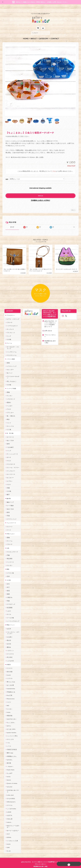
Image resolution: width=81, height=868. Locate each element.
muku (8, 708)
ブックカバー (10, 467)
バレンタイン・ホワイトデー (12, 629)
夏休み (8, 643)
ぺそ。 (8, 739)
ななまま (9, 783)
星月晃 (8, 759)
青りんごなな (10, 678)
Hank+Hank (10, 766)
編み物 (8, 495)
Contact (55, 35)
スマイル (9, 801)
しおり (8, 607)
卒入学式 (9, 653)
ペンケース (10, 558)
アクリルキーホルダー (12, 373)
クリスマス (10, 650)
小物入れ (9, 594)
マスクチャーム (11, 351)
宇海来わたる (10, 688)
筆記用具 (9, 555)
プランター (10, 409)
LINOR (8, 808)
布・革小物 (9, 429)
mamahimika (10, 685)
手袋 (8, 512)
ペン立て (9, 402)
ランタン (9, 392)
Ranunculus (10, 695)
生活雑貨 (9, 604)
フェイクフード (11, 519)
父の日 (8, 640)
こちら (54, 167)
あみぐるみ (10, 505)
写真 (8, 597)
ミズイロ (9, 675)
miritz (8, 773)
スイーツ (9, 523)
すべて (12, 223)
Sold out (41, 192)
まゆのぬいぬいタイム (12, 787)
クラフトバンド (11, 515)
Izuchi (8, 671)
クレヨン (9, 562)
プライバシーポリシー (51, 331)
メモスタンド (10, 395)
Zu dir (8, 847)
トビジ (8, 698)
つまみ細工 (10, 443)
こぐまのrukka (11, 805)
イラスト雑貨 (10, 355)
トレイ (8, 419)
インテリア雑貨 (11, 385)
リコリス (9, 664)
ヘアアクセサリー (12, 322)
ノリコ (8, 742)
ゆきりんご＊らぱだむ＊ (12, 822)
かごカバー (10, 474)
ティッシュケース (12, 450)
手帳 (8, 551)
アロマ (8, 405)
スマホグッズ (10, 600)
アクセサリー (10, 311)
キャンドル (10, 422)
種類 (7, 175)
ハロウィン (10, 647)
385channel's (10, 798)
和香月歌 (9, 712)
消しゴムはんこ (11, 377)
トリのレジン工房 (12, 837)
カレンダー (10, 366)
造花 (8, 587)
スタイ (8, 481)
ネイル (8, 611)
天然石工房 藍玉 (11, 746)
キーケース (10, 433)
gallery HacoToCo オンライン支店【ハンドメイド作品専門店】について (51, 320)
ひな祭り (9, 633)
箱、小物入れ (10, 412)
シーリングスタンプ (12, 617)
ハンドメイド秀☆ (12, 732)
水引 (8, 580)
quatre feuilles (11, 729)
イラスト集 (10, 569)
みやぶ (8, 722)
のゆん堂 (9, 815)
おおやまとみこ (11, 715)
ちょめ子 (9, 769)
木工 (8, 583)
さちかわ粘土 (10, 795)
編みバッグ (10, 498)
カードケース (10, 470)
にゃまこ (9, 705)
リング (8, 332)
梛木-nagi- (9, 749)
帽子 (8, 491)
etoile (8, 840)
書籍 (7, 565)
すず (8, 830)
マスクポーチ (10, 460)
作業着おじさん (11, 752)
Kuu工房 (9, 691)
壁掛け (8, 399)
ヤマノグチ (10, 735)
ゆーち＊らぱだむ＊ (12, 827)
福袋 (8, 590)
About (34, 35)
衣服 (8, 484)
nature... (9, 818)
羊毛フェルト (10, 530)
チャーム (9, 339)
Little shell (10, 791)
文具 (7, 544)
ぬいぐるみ (10, 437)
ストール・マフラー (12, 464)
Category (44, 35)
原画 (8, 359)
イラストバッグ (11, 362)
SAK (8, 844)
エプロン (9, 477)
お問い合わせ (48, 327)
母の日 (8, 637)
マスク (8, 457)
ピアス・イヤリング (12, 315)
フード (8, 526)
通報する (73, 206)
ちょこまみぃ (10, 719)
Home (26, 35)
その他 (8, 335)
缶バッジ (9, 369)
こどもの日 (10, 657)
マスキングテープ (12, 548)
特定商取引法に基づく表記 (51, 336)
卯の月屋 (9, 668)
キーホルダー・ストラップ (12, 344)
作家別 (8, 661)
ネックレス (10, 325)
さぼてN (9, 812)
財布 (8, 440)
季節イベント (10, 621)
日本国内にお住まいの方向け (40, 196)
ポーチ (8, 454)
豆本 (8, 572)
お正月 (8, 625)
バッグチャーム (11, 348)
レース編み (10, 502)
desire (8, 776)
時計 (8, 415)
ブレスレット (10, 329)
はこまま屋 (10, 681)
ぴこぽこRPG (10, 725)
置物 (8, 388)
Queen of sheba (11, 780)
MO (7, 702)
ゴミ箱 (8, 426)
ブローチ (9, 319)
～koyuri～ (10, 763)
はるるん (9, 756)
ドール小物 (10, 614)
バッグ (8, 447)
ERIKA (8, 833)
